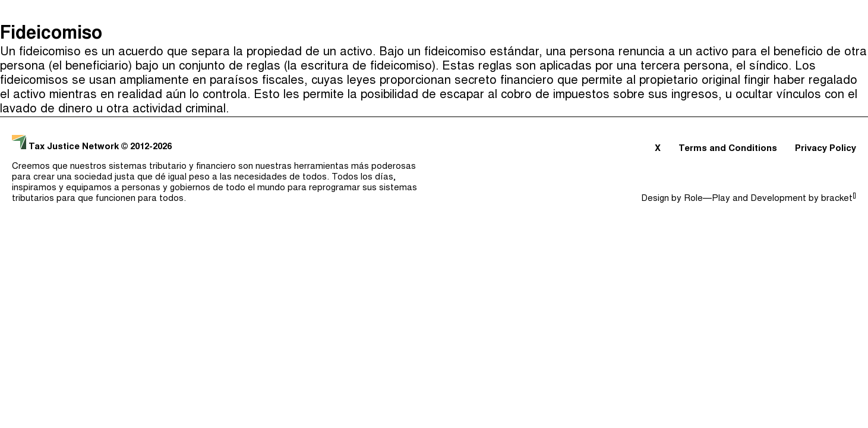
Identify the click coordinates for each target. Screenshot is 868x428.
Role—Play (707, 199)
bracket (839, 199)
